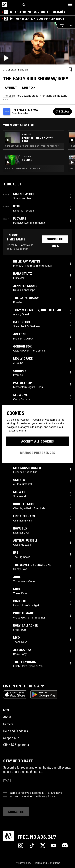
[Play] (37, 43)
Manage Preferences (38, 453)
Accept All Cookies (38, 441)
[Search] (24, 4)
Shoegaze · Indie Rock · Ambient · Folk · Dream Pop (32, 146)
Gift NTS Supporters (16, 745)
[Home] (4, 4)
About (7, 717)
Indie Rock (28, 88)
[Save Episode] (70, 69)
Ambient (11, 88)
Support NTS (11, 738)
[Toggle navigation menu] (70, 4)
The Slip (8, 96)
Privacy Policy (46, 796)
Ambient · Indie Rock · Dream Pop (23, 169)
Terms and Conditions (47, 863)
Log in (55, 246)
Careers (8, 724)
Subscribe (55, 239)
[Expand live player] (71, 25)
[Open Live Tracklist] (61, 25)
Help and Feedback (16, 731)
